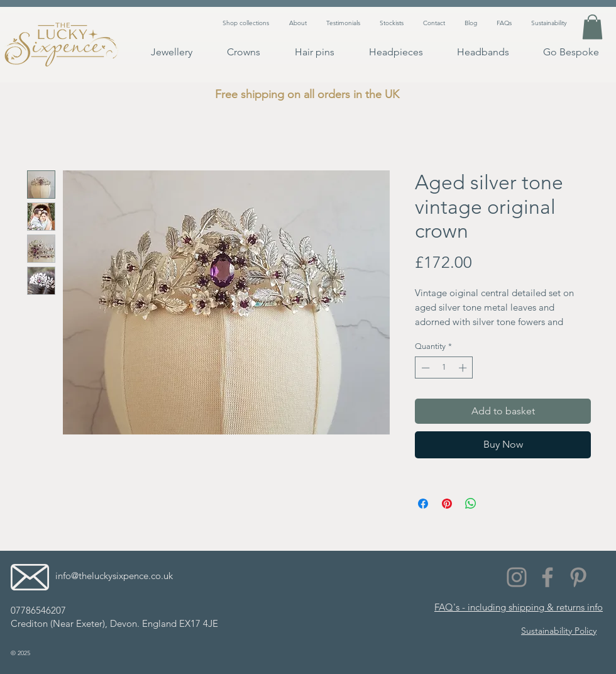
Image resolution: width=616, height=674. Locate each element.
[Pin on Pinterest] (447, 504)
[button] (592, 27)
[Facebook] (547, 577)
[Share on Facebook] (423, 504)
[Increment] (464, 368)
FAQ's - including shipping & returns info (519, 607)
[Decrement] (424, 368)
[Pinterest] (578, 577)
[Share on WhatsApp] (471, 504)
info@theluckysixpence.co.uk (114, 576)
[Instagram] (517, 577)
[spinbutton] (444, 368)
